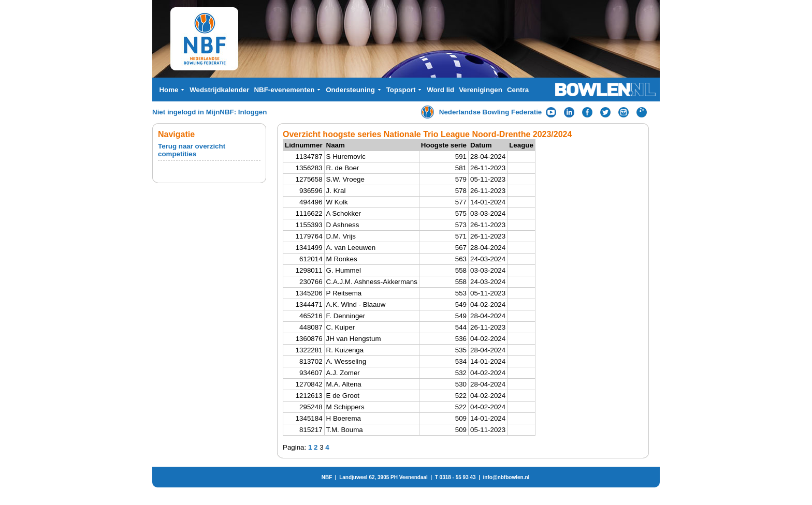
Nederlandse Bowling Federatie (491, 112)
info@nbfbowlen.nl (506, 477)
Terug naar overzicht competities (192, 150)
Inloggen (253, 112)
